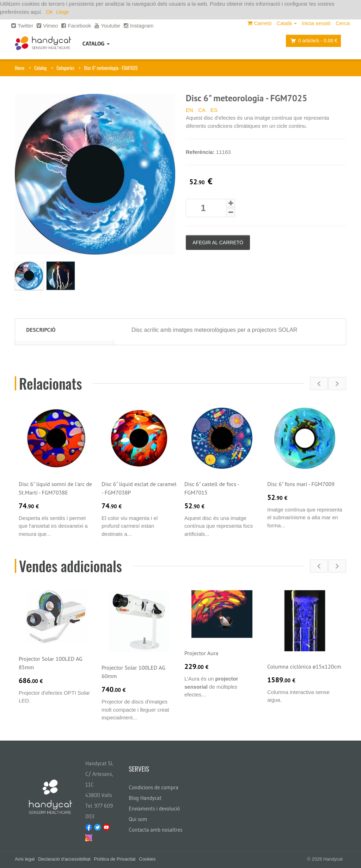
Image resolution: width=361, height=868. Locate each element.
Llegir (63, 12)
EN (189, 110)
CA (202, 110)
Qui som (138, 819)
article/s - (312, 41)
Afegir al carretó (218, 243)
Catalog (96, 43)
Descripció (41, 330)
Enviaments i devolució (154, 809)
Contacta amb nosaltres (155, 830)
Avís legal (25, 859)
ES (214, 110)
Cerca (343, 23)
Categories (65, 68)
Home (20, 68)
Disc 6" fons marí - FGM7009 (301, 484)
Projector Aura (201, 653)
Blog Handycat (145, 798)
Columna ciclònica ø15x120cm (304, 666)
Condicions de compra (153, 787)
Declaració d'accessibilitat (64, 859)
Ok (49, 12)
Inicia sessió (316, 23)
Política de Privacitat (115, 859)
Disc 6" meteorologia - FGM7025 (111, 68)
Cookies (147, 859)
